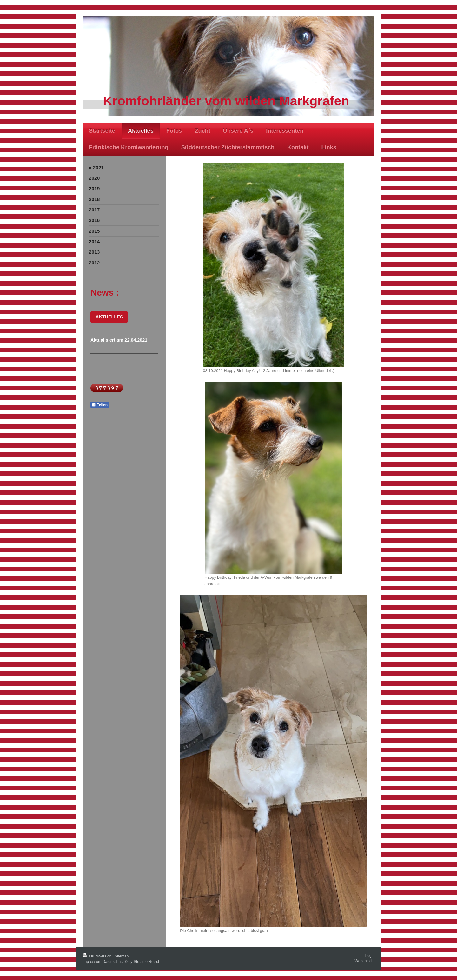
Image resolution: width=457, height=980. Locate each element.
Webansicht (365, 961)
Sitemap (122, 956)
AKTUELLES (109, 317)
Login (370, 956)
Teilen (100, 405)
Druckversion (98, 956)
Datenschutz (113, 962)
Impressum (92, 962)
